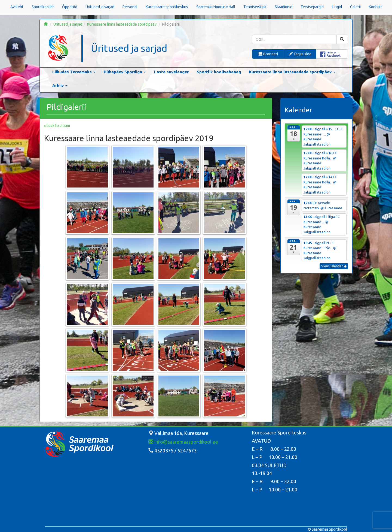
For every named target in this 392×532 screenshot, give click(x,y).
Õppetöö (70, 7)
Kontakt (375, 7)
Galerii (355, 7)
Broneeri (268, 54)
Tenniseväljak (255, 7)
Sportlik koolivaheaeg (219, 72)
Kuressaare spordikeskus (167, 7)
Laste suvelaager (171, 72)
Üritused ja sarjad (100, 7)
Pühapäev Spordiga (125, 72)
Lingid (337, 7)
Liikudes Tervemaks (74, 72)
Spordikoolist (43, 7)
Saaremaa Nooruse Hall (216, 7)
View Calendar (334, 266)
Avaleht (17, 7)
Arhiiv (60, 85)
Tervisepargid (312, 7)
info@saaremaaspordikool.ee (183, 442)
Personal (130, 7)
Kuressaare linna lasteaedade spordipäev (122, 24)
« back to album (57, 126)
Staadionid (284, 7)
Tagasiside (300, 54)
